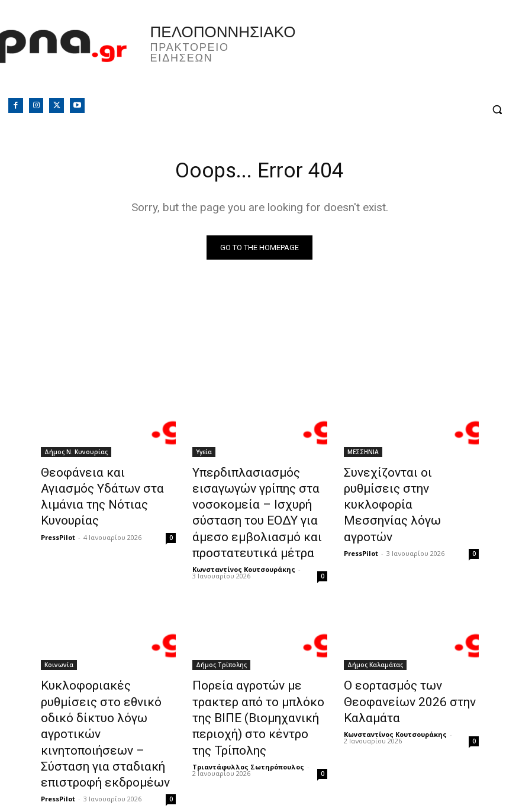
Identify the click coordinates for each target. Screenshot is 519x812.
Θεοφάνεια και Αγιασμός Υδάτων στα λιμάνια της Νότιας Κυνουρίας (98, 487)
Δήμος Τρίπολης (221, 649)
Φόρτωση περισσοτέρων (260, 774)
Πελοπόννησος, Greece (373, 56)
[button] (497, 110)
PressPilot (58, 514)
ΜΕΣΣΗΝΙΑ (363, 454)
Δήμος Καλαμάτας (375, 649)
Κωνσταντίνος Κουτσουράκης (244, 554)
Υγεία (204, 454)
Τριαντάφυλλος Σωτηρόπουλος (248, 722)
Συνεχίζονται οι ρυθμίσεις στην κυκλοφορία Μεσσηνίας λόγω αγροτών (410, 487)
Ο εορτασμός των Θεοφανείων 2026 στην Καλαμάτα (398, 682)
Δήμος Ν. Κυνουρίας (76, 454)
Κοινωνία (59, 649)
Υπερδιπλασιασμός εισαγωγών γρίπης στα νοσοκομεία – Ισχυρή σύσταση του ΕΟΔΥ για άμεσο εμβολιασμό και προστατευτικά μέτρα (246, 506)
